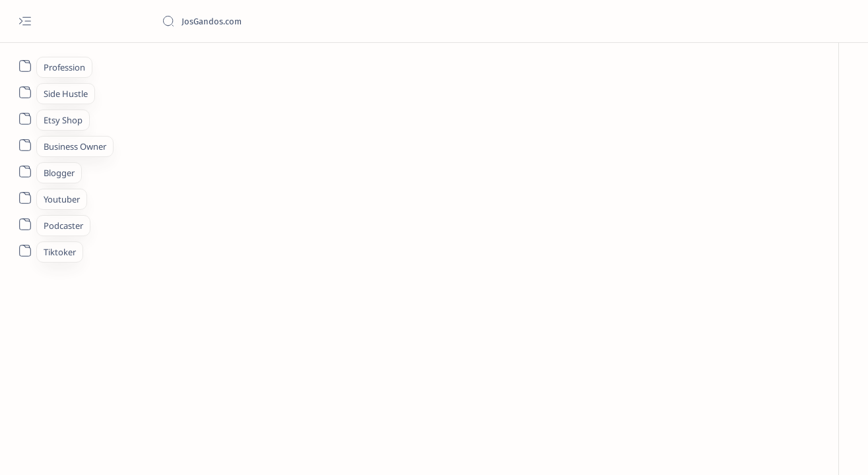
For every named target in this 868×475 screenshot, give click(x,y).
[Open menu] (25, 21)
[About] (25, 66)
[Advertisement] (459, 150)
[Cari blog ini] (261, 21)
